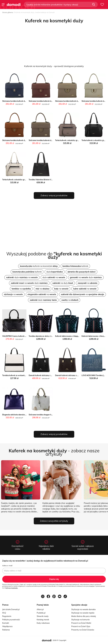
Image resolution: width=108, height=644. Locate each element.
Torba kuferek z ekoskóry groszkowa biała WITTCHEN (24, 180)
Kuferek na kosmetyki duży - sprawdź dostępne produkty (54, 66)
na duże (86, 277)
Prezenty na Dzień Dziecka (83, 630)
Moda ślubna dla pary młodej (84, 616)
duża (55, 272)
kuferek (75, 266)
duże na (22, 277)
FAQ (4, 613)
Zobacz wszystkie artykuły (54, 521)
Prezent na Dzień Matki (81, 623)
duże (43, 300)
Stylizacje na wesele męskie (83, 613)
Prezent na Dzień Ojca (81, 626)
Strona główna (8, 12)
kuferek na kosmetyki (39, 266)
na (88, 283)
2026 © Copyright (59, 640)
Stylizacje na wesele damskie (83, 609)
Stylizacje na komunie (80, 620)
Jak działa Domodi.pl (11, 609)
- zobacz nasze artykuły (54, 452)
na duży (63, 283)
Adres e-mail (7, 566)
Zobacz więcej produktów (54, 195)
